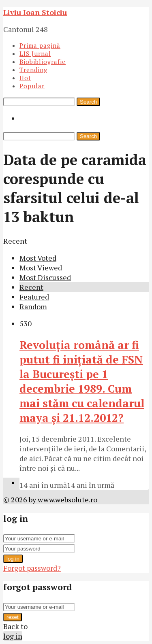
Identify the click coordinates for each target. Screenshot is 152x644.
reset (13, 617)
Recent (31, 287)
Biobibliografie (43, 62)
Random (33, 306)
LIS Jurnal (35, 53)
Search (88, 102)
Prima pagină (40, 45)
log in (13, 559)
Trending (33, 70)
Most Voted (38, 258)
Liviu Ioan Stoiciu (35, 12)
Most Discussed (45, 277)
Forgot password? (32, 568)
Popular (32, 86)
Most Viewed (41, 268)
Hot (25, 78)
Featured (34, 297)
